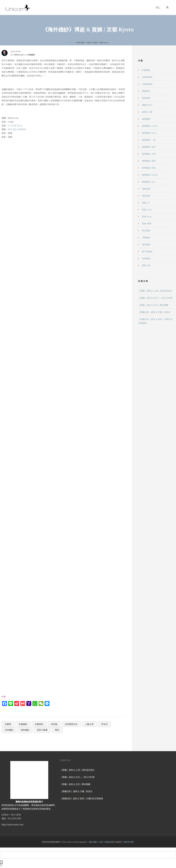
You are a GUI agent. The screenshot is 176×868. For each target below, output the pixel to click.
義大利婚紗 (147, 251)
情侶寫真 (146, 196)
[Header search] (167, 8)
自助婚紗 (146, 258)
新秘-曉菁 (147, 224)
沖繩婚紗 (146, 237)
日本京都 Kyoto (15, 125)
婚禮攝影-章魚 (149, 161)
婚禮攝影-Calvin (150, 126)
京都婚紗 (23, 724)
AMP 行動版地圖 (106, 842)
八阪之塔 (89, 724)
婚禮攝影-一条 (149, 140)
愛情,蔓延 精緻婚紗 (17, 129)
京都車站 (39, 724)
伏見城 (54, 724)
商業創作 (146, 91)
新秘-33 (146, 203)
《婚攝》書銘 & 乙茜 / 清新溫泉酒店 (155, 291)
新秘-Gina (147, 210)
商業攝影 (146, 98)
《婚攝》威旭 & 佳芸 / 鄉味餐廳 (153, 305)
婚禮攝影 (146, 119)
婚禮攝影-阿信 (149, 168)
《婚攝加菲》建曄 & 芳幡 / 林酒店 (154, 312)
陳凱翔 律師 (129, 842)
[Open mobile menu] (159, 7)
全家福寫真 (147, 77)
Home (70, 42)
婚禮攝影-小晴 (149, 154)
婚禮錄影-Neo (149, 182)
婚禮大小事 (147, 112)
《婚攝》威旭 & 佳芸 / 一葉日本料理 (155, 298)
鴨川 (57, 730)
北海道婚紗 (147, 84)
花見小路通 (42, 730)
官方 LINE (16, 815)
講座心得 (146, 265)
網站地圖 (93, 842)
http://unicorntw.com (13, 824)
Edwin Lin (19, 55)
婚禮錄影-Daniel (150, 175)
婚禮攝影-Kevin (149, 133)
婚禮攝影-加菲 (149, 147)
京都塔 (8, 724)
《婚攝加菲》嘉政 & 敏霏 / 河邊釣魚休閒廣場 (82, 798)
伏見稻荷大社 (71, 724)
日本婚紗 (9, 730)
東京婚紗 (146, 231)
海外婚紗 (25, 730)
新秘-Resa (147, 217)
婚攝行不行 (147, 105)
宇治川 (104, 724)
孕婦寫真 (146, 189)
